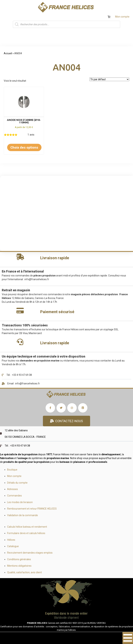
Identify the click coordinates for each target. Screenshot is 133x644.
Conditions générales (19, 559)
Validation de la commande (23, 515)
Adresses (13, 489)
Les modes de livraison (20, 502)
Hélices (11, 540)
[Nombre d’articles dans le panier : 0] (109, 17)
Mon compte (122, 17)
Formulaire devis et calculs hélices (26, 533)
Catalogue (13, 546)
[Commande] (109, 79)
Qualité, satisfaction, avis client (24, 572)
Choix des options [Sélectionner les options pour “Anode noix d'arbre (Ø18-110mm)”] (24, 147)
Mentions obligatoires (19, 566)
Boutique (12, 470)
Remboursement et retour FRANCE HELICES (32, 509)
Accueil (8, 53)
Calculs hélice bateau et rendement (27, 527)
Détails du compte (17, 483)
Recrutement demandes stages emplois (30, 553)
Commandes (14, 496)
